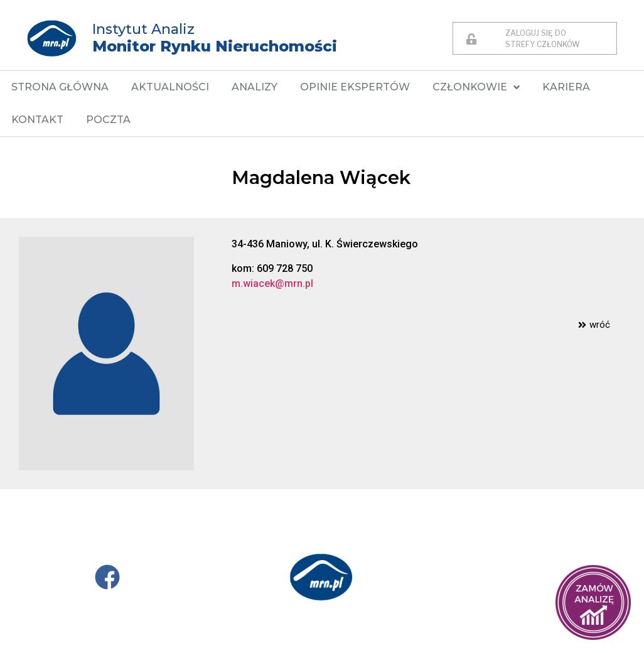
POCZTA (108, 120)
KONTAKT (37, 120)
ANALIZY (255, 87)
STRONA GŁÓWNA (60, 87)
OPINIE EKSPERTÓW (355, 87)
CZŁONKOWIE (476, 87)
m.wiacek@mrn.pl (272, 283)
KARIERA (566, 87)
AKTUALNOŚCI (170, 87)
